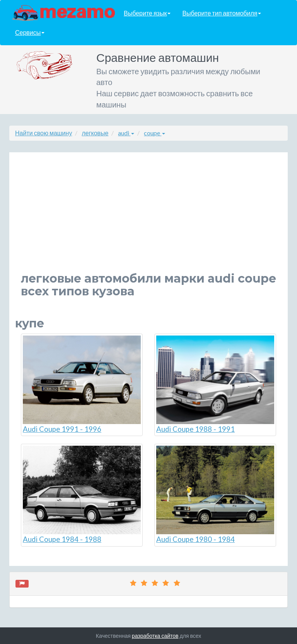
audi (126, 133)
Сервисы (30, 32)
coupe (154, 133)
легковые (95, 133)
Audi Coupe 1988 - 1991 (215, 384)
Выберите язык (147, 13)
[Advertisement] (148, 218)
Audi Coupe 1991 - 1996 (82, 384)
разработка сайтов (155, 636)
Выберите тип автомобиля (222, 13)
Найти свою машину (44, 133)
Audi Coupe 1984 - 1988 (82, 495)
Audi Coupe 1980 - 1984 (215, 495)
